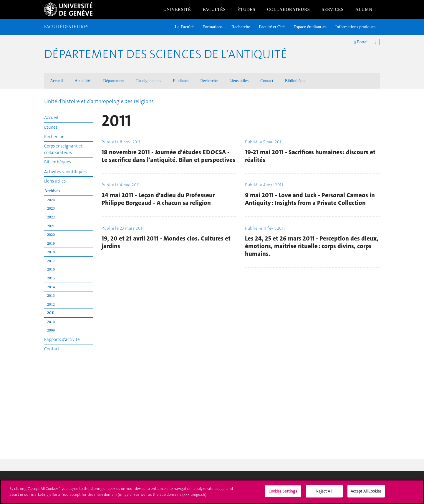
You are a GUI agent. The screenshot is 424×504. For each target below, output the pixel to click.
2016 (51, 269)
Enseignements (149, 81)
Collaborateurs (288, 9)
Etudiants (181, 81)
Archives (52, 191)
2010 (51, 322)
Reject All (324, 494)
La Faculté (184, 27)
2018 (51, 252)
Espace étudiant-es (310, 27)
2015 (51, 278)
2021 (51, 226)
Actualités (83, 81)
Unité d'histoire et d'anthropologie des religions (99, 101)
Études (246, 9)
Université (177, 9)
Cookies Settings (283, 494)
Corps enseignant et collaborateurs (63, 149)
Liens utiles (239, 81)
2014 (51, 287)
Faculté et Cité (272, 27)
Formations (213, 27)
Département (114, 81)
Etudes (51, 127)
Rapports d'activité (62, 339)
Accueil (57, 81)
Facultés (214, 9)
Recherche (241, 27)
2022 (51, 217)
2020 (51, 234)
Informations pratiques (355, 27)
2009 (51, 330)
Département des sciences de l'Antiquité (166, 54)
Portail (361, 42)
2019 (51, 243)
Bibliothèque (296, 81)
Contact (267, 81)
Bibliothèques (58, 162)
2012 (51, 304)
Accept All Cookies (366, 494)
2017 (51, 261)
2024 (51, 200)
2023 (51, 208)
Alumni (365, 9)
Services (332, 9)
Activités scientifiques (65, 172)
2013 (51, 295)
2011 (51, 313)
